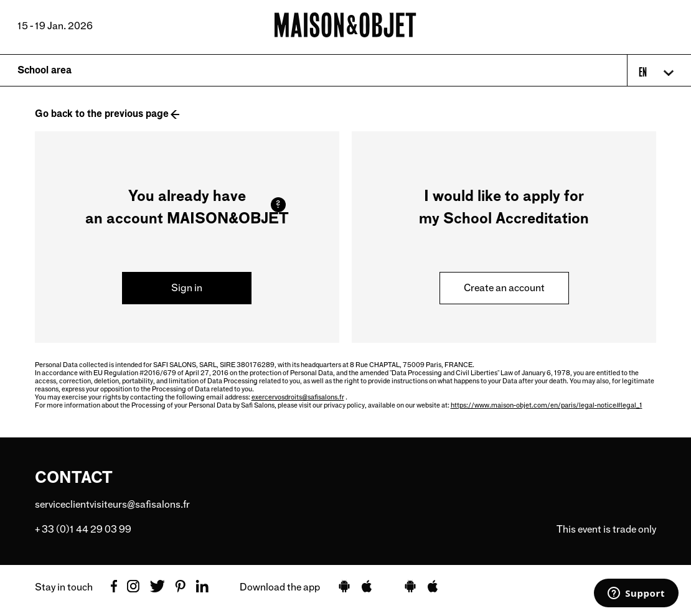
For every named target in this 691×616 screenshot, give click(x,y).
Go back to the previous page (102, 114)
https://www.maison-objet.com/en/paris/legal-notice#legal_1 (547, 405)
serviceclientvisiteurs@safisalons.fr (112, 504)
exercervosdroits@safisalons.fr (298, 397)
